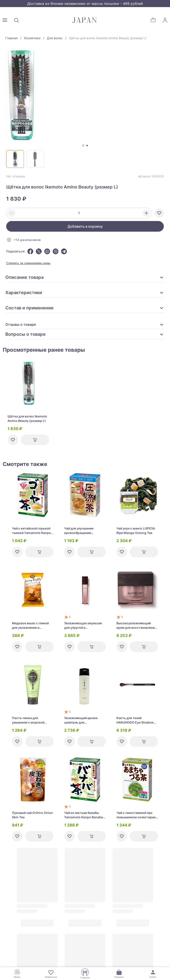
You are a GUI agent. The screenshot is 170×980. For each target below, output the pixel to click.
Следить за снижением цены (28, 263)
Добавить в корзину (85, 226)
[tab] (83, 146)
